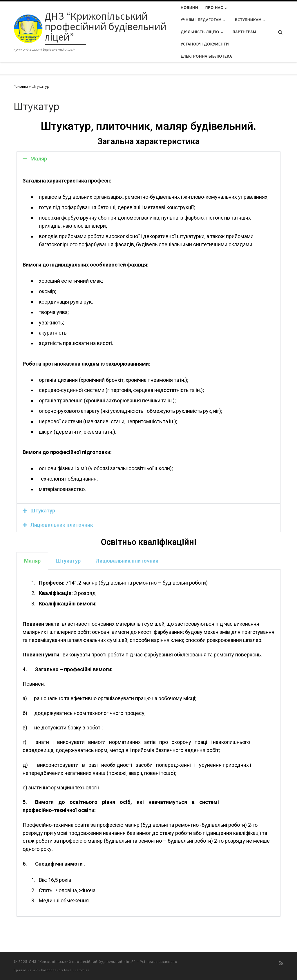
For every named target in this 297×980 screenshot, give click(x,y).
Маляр (39, 159)
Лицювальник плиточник (62, 525)
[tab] (148, 159)
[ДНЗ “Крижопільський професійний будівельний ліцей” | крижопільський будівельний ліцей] (28, 27)
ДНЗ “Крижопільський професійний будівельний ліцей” (82, 962)
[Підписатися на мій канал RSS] (281, 963)
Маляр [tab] (32, 561)
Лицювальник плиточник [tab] (127, 561)
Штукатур (43, 511)
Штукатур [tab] (68, 561)
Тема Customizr (77, 970)
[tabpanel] (148, 743)
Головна (21, 86)
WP (35, 970)
